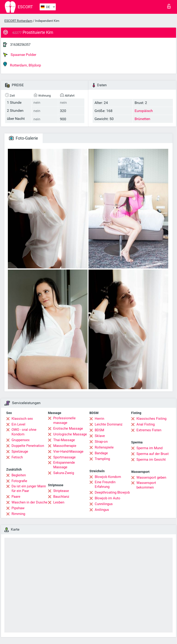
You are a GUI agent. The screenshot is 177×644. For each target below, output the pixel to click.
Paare (16, 497)
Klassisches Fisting (151, 419)
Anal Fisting (146, 424)
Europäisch (144, 111)
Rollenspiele (104, 447)
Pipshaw (18, 508)
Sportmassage (64, 457)
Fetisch (17, 457)
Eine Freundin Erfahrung (105, 484)
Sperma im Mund (149, 448)
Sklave (100, 436)
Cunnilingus (104, 504)
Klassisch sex (22, 419)
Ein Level (18, 424)
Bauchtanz (61, 497)
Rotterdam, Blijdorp (22, 65)
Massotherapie (65, 446)
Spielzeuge (20, 451)
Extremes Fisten (149, 430)
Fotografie (19, 481)
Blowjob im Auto (108, 498)
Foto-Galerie (24, 138)
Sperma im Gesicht (151, 460)
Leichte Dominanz (109, 424)
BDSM (99, 430)
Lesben (59, 502)
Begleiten (19, 475)
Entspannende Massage (64, 465)
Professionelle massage (64, 420)
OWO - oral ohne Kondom (24, 432)
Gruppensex (21, 440)
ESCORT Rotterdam (18, 21)
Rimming (18, 514)
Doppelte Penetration (28, 446)
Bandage (101, 453)
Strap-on (101, 442)
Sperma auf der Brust (153, 454)
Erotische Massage (68, 428)
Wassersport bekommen (146, 485)
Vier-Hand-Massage (68, 451)
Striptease (61, 491)
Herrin (99, 419)
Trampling (102, 459)
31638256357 (20, 45)
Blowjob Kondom (108, 477)
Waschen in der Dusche (29, 502)
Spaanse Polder (20, 55)
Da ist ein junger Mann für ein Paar (29, 489)
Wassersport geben (151, 477)
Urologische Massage (70, 434)
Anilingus (102, 510)
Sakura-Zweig (64, 473)
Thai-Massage (64, 440)
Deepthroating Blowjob (112, 492)
